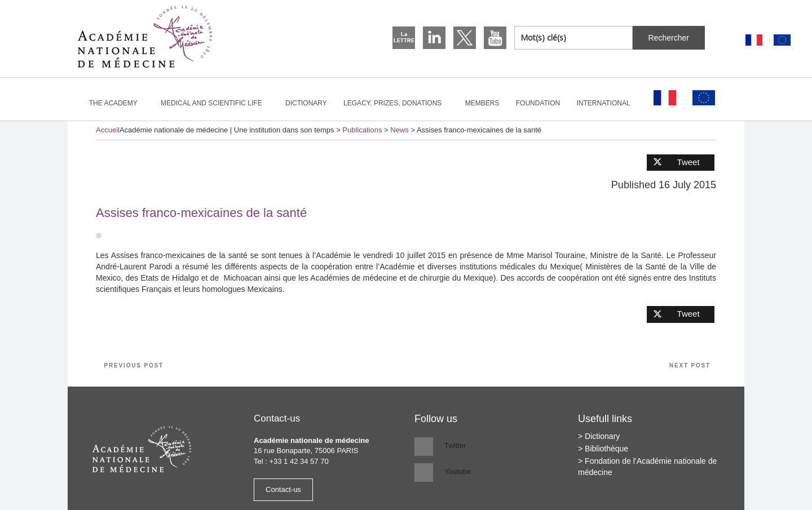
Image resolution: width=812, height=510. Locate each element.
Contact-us (283, 489)
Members (482, 103)
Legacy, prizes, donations (397, 103)
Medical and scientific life (216, 103)
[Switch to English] (782, 40)
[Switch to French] (754, 40)
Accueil (108, 130)
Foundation (538, 103)
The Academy (118, 103)
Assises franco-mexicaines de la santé (201, 213)
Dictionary (306, 103)
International (608, 103)
